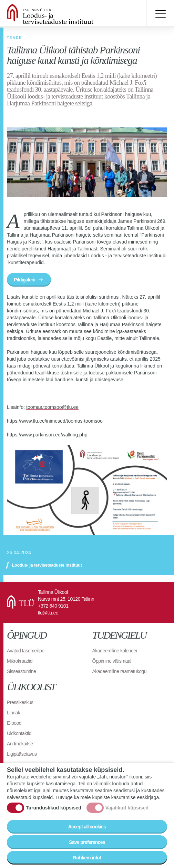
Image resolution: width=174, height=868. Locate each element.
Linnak (13, 713)
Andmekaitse (20, 744)
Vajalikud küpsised (127, 808)
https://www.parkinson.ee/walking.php (47, 435)
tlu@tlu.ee (48, 613)
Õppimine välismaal (112, 661)
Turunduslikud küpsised (54, 808)
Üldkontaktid (19, 733)
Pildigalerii (24, 280)
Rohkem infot (87, 858)
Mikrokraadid (20, 661)
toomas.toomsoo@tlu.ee (52, 407)
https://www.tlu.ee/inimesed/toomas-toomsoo (55, 421)
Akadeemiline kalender (115, 651)
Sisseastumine (22, 671)
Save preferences (87, 842)
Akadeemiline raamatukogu (120, 671)
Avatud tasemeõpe (26, 651)
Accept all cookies (87, 827)
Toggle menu (160, 14)
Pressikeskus (20, 702)
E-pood (14, 723)
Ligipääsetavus (22, 754)
